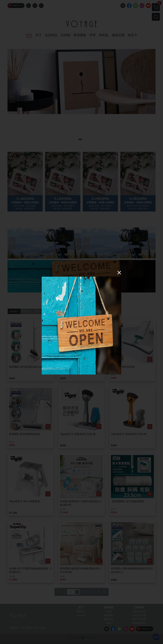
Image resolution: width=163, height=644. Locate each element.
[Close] (119, 273)
